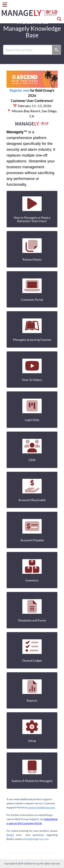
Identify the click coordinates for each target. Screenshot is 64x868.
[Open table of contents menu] (6, 4)
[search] (28, 50)
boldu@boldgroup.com (35, 839)
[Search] (56, 50)
